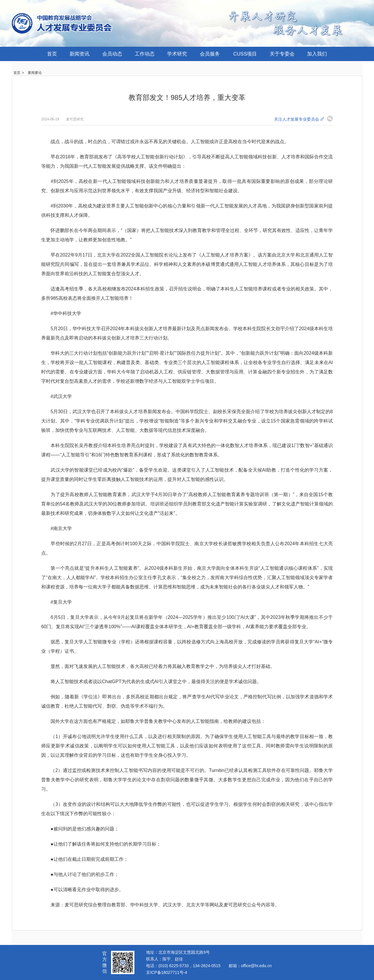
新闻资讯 (79, 54)
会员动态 (112, 54)
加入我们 (317, 54)
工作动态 (145, 54)
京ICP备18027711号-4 (167, 972)
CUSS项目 (245, 54)
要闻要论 (35, 73)
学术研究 (177, 54)
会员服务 (210, 54)
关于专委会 (282, 54)
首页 (52, 54)
